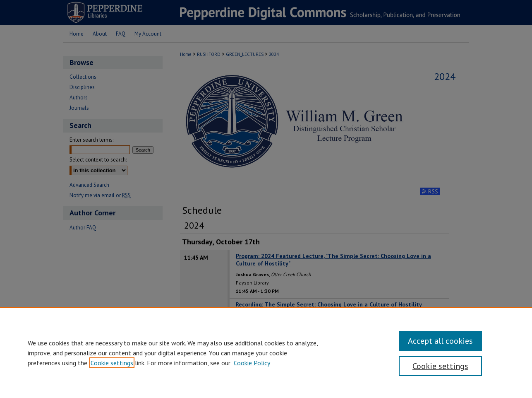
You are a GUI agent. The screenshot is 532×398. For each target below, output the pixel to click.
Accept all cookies (440, 341)
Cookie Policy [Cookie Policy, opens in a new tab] (252, 363)
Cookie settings (112, 363)
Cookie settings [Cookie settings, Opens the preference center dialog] (440, 366)
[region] (266, 352)
